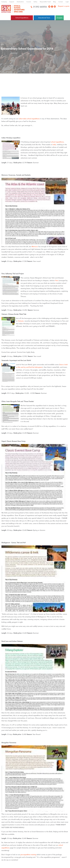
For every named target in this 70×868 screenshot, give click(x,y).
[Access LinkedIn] (55, 7)
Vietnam (21, 321)
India (54, 145)
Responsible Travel (45, 2)
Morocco (35, 247)
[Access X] (49, 7)
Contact (61, 2)
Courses (29, 2)
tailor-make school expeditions (29, 119)
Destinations (20, 2)
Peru (57, 281)
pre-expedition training (28, 855)
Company (4, 2)
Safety (35, 2)
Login (67, 2)
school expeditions (57, 142)
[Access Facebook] (52, 7)
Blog (54, 2)
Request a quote (64, 6)
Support (12, 2)
